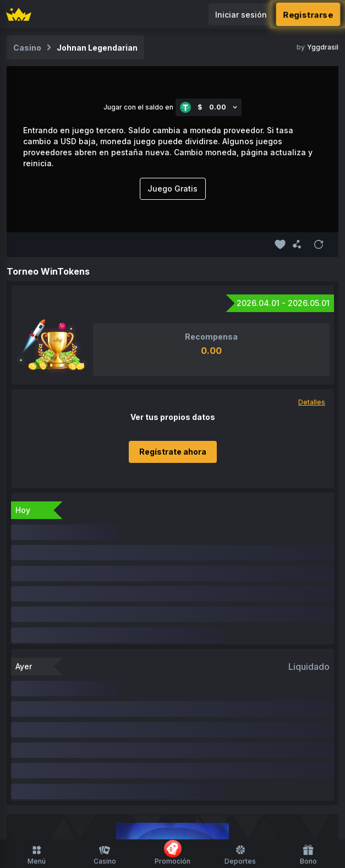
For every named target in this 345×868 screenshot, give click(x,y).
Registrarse (308, 14)
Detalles (312, 402)
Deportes (240, 855)
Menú (37, 855)
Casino (105, 855)
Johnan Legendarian (97, 48)
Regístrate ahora (173, 452)
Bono (308, 855)
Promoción (172, 853)
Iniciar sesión (241, 15)
